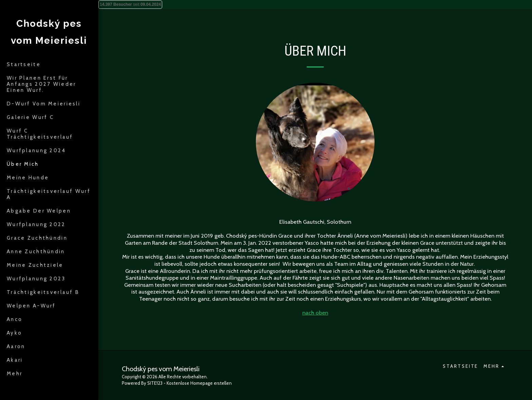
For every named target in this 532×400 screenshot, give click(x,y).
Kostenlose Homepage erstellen (199, 383)
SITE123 (155, 383)
